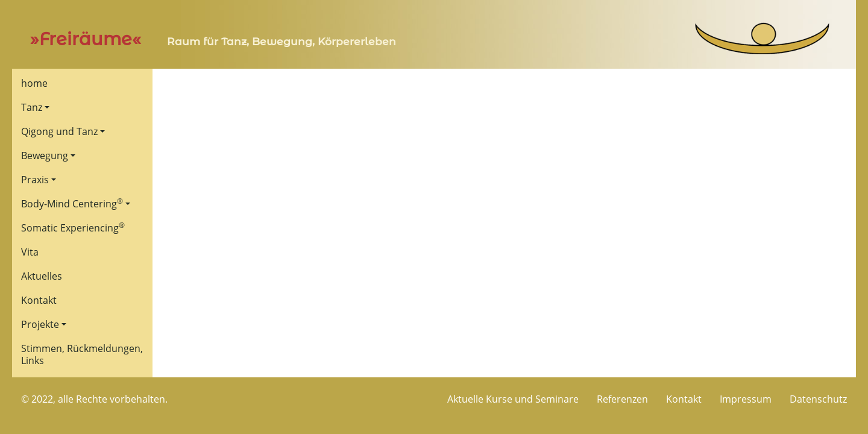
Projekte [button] (40, 324)
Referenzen (622, 399)
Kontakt (39, 300)
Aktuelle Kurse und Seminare (513, 399)
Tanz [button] (32, 107)
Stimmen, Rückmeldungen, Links (82, 354)
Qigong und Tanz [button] (59, 131)
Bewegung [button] (45, 156)
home (34, 83)
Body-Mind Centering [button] (72, 203)
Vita (30, 252)
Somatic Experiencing (73, 227)
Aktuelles (42, 276)
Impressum (746, 399)
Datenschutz (818, 399)
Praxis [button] (35, 180)
